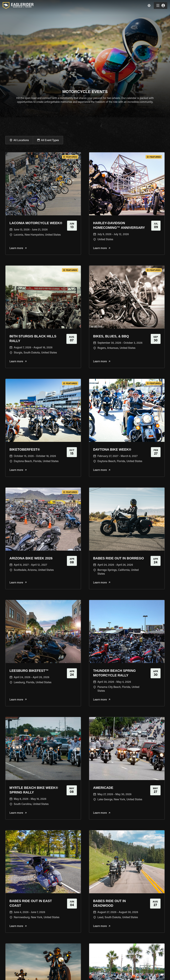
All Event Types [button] (50, 140)
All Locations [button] (21, 140)
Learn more (18, 248)
